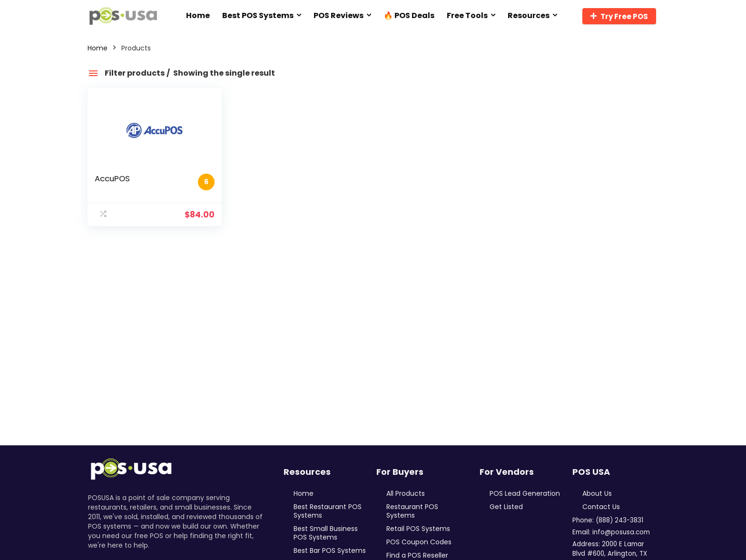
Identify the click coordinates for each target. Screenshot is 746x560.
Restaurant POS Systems (412, 511)
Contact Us (601, 507)
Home (198, 15)
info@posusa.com (621, 532)
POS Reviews (339, 15)
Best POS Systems (258, 15)
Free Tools (467, 15)
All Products (406, 493)
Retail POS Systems (418, 529)
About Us (597, 493)
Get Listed (506, 507)
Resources (529, 15)
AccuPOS (112, 178)
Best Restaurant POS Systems (328, 511)
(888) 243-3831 (619, 520)
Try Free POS (619, 16)
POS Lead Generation (525, 493)
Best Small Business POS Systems (326, 533)
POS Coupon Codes (419, 542)
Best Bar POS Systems (330, 550)
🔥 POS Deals (409, 15)
